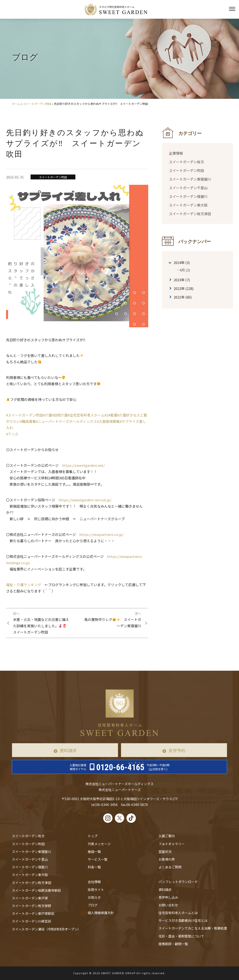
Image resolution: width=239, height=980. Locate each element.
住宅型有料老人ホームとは (178, 913)
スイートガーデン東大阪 (188, 205)
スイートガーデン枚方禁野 (32, 906)
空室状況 (165, 852)
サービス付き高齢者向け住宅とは (183, 920)
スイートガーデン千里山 (188, 188)
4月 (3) (185, 270)
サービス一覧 (98, 859)
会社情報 (94, 882)
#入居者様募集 (108, 421)
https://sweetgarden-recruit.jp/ (85, 500)
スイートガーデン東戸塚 (30, 898)
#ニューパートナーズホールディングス (66, 421)
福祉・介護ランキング (24, 585)
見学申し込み (168, 897)
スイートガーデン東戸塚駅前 (33, 913)
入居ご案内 (167, 836)
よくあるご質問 (170, 867)
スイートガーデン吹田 (37, 104)
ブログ (93, 905)
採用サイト (96, 890)
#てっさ (12, 434)
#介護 (47, 415)
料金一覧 (94, 867)
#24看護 (111, 415)
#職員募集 (28, 421)
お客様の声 (167, 859)
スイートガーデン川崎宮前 (32, 921)
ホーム (16, 104)
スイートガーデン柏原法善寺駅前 (36, 890)
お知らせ (94, 897)
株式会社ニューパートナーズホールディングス (119, 784)
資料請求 (68, 750)
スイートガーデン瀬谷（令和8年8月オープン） (46, 929)
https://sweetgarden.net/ (83, 465)
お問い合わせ (168, 905)
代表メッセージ (99, 844)
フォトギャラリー (172, 844)
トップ (93, 836)
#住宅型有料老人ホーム (86, 415)
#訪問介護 (60, 415)
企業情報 (176, 153)
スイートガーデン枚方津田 (190, 214)
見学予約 (177, 750)
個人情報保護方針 (101, 913)
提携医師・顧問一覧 (173, 944)
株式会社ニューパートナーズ (120, 790)
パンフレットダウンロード (178, 882)
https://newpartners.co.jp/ (102, 534)
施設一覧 (94, 852)
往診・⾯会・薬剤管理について (181, 936)
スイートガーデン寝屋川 (188, 196)
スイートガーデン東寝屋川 (190, 179)
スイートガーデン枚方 (186, 162)
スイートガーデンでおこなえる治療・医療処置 (193, 928)
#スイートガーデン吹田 (25, 415)
